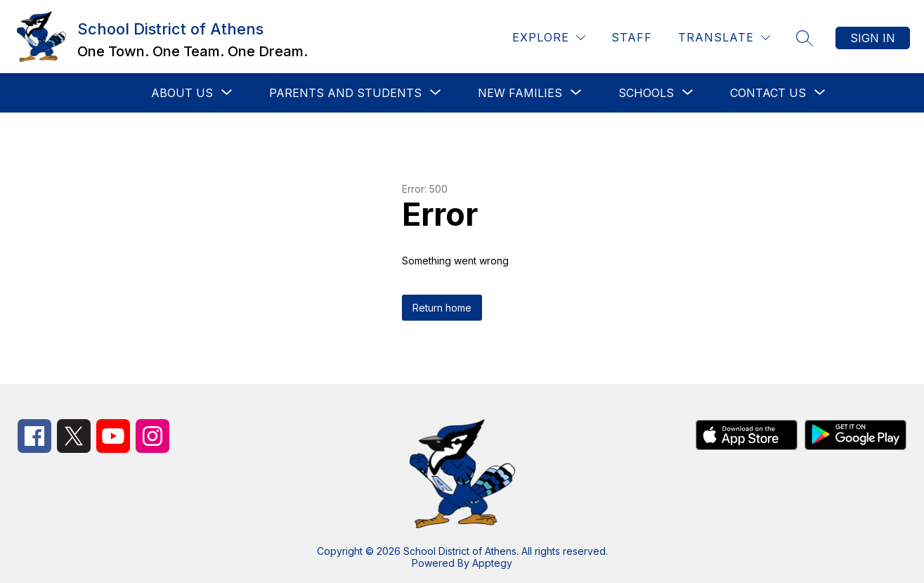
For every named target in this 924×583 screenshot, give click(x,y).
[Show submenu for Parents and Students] (345, 93)
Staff (632, 37)
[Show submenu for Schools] (646, 93)
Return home (442, 308)
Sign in (873, 38)
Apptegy (492, 563)
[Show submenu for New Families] (520, 93)
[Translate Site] (724, 38)
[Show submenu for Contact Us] (768, 93)
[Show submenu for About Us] (182, 93)
